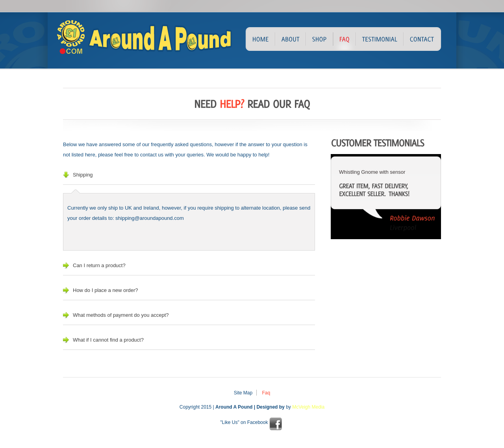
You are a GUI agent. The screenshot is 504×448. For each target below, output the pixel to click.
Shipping (83, 175)
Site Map (243, 393)
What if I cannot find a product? (108, 340)
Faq (266, 393)
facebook (276, 424)
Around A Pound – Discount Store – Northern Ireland (118, 41)
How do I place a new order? (105, 290)
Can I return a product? (99, 265)
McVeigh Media (308, 407)
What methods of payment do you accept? (121, 315)
